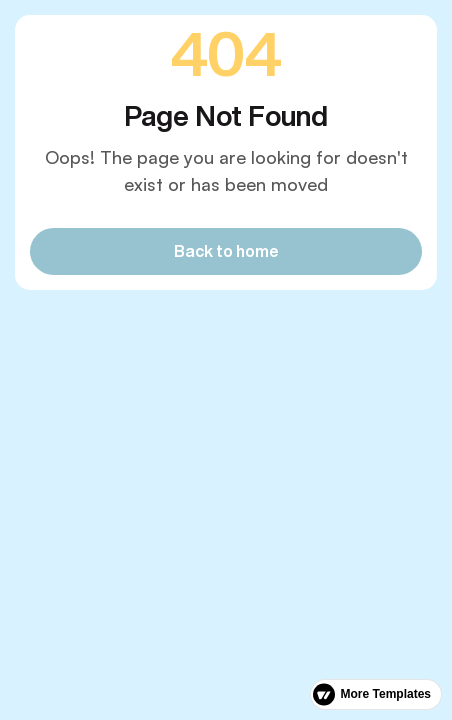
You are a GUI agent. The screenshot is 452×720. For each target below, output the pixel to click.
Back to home (226, 251)
